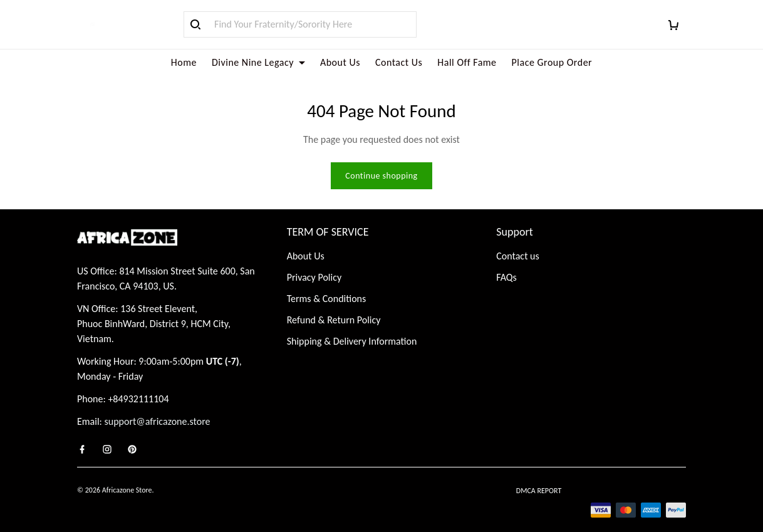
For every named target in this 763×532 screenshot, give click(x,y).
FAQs (506, 262)
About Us (340, 62)
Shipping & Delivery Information (352, 326)
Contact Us (399, 62)
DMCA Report (539, 476)
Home (184, 62)
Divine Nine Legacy (258, 62)
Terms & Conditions (327, 284)
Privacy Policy (314, 262)
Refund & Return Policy (334, 305)
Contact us (517, 241)
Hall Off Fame (467, 62)
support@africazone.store (158, 406)
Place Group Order (552, 62)
